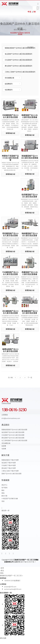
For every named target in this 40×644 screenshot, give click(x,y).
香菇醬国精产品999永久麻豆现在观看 (10, 235)
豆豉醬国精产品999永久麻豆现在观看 (10, 116)
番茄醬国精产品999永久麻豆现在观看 (30, 312)
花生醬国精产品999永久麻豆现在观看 (10, 312)
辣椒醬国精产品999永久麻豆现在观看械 (30, 157)
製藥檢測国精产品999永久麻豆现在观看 (14, 430)
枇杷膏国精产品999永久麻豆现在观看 (30, 196)
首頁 (15, 30)
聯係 (3, 493)
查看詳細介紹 (10, 133)
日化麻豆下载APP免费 (9, 465)
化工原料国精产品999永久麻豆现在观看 (14, 440)
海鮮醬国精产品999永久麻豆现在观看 (30, 235)
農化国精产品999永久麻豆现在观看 (13, 438)
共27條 (10, 378)
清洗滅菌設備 (6, 443)
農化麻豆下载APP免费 (9, 468)
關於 (3, 490)
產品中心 (23, 30)
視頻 (3, 501)
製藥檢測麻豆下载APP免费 (10, 460)
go (38, 8)
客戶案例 (4, 488)
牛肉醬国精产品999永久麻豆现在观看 (10, 273)
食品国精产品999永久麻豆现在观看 (13, 432)
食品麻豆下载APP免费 (9, 463)
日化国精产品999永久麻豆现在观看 (13, 435)
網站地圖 (3, 638)
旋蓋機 (4, 446)
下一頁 (30, 378)
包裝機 (4, 449)
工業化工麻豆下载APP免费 (10, 471)
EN (35, 12)
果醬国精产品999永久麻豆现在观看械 (30, 273)
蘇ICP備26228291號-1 (28, 562)
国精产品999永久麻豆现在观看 (12, 474)
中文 (29, 12)
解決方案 (4, 496)
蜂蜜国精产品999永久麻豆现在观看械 (30, 116)
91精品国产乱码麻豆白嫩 (10, 499)
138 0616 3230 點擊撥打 (12, 581)
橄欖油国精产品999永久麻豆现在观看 (10, 350)
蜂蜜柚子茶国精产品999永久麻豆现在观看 (10, 158)
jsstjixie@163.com (10, 587)
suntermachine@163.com (13, 589)
